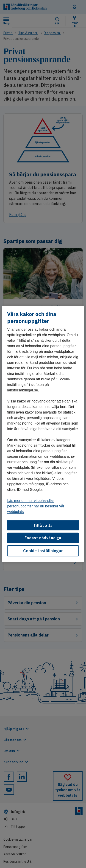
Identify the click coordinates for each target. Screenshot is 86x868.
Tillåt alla (43, 525)
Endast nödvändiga (43, 538)
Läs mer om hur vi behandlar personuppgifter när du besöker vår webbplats (36, 506)
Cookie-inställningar (43, 551)
